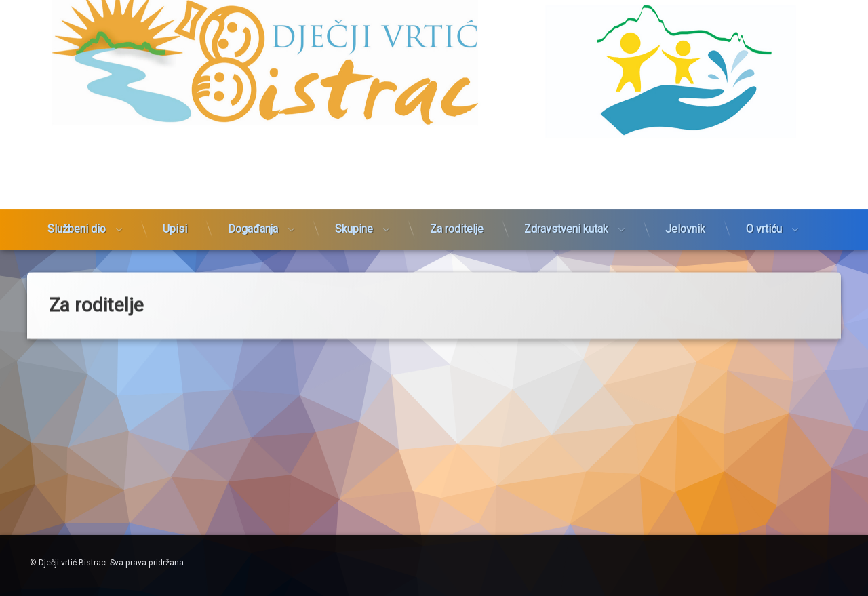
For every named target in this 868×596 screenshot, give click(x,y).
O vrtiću (764, 190)
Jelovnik (685, 190)
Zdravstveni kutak (566, 190)
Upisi (175, 190)
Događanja (253, 190)
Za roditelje (457, 190)
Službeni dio (77, 190)
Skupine (354, 190)
